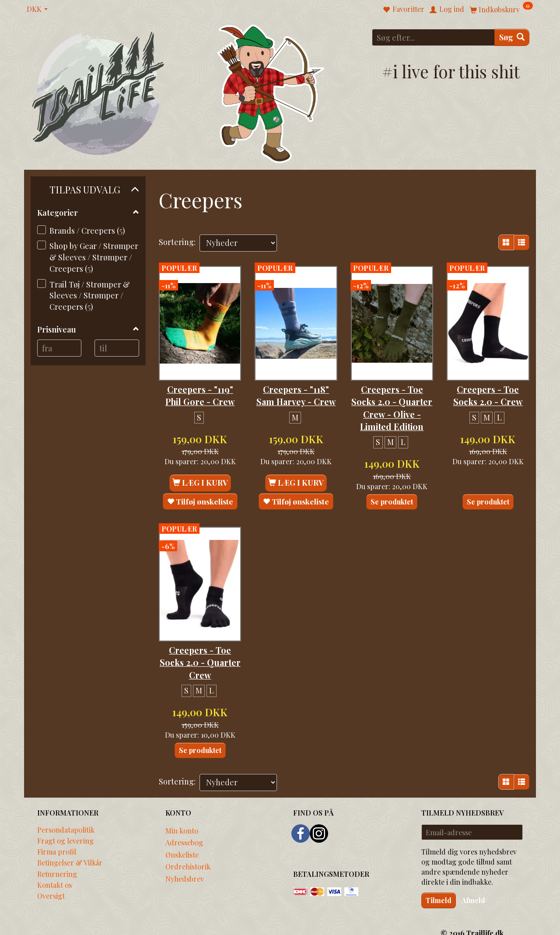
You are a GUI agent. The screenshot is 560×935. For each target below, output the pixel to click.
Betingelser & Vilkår (70, 851)
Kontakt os (54, 872)
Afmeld (473, 888)
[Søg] (512, 37)
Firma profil (57, 840)
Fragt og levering (65, 828)
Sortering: (177, 242)
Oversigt (51, 883)
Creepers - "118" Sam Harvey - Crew (296, 389)
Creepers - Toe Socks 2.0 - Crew (488, 382)
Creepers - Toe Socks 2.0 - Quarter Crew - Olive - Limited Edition (392, 401)
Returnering (57, 861)
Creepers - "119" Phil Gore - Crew (200, 382)
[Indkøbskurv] (501, 9)
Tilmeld (439, 888)
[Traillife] (99, 93)
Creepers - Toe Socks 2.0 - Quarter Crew (200, 650)
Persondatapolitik (66, 817)
